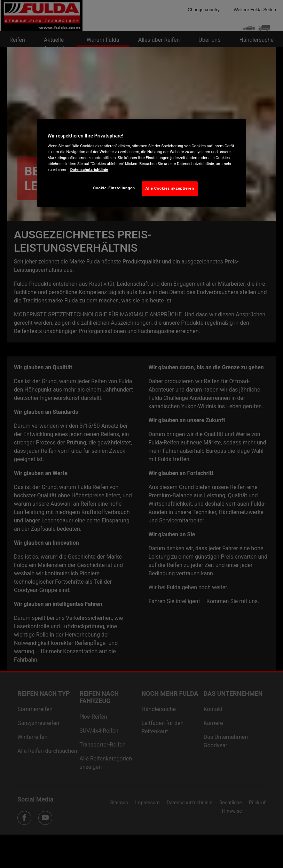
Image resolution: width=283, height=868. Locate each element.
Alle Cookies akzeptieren (170, 188)
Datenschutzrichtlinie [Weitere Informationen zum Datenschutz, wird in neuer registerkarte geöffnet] (89, 169)
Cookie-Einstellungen (114, 188)
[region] (142, 163)
